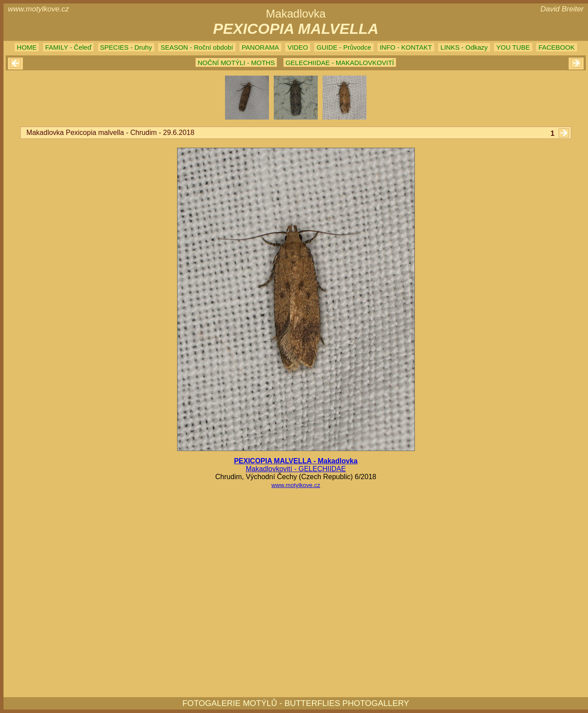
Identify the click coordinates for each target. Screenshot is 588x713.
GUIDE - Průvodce (344, 47)
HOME (27, 47)
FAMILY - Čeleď (68, 47)
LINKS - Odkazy (464, 47)
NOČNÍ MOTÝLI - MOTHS (236, 63)
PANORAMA (260, 47)
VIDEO (298, 47)
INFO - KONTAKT (406, 47)
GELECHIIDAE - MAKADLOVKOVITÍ (340, 63)
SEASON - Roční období (197, 47)
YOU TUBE (513, 47)
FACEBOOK (557, 47)
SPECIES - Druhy (126, 47)
